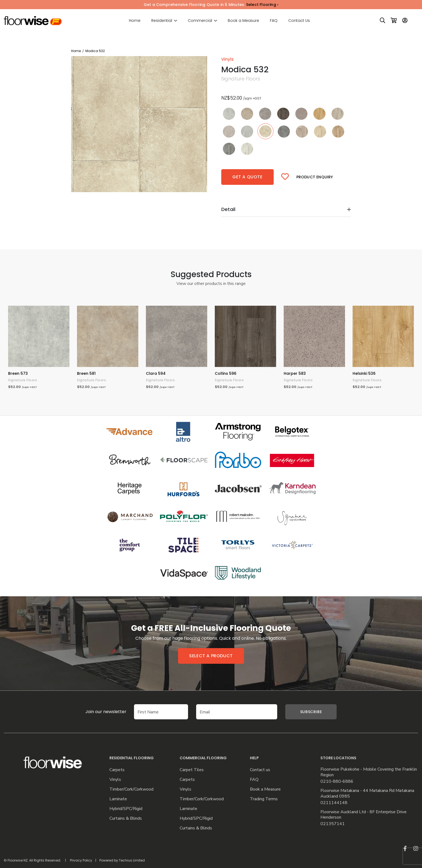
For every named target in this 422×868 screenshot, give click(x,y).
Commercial (200, 21)
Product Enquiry (315, 177)
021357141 (333, 824)
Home (135, 21)
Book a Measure (243, 21)
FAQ (274, 21)
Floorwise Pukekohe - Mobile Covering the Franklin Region (369, 772)
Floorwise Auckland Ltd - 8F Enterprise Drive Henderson (364, 815)
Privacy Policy (81, 860)
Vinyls (115, 780)
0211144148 (334, 803)
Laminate (118, 799)
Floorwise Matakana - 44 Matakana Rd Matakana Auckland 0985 (367, 794)
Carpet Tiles (192, 770)
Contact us (260, 770)
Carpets (117, 770)
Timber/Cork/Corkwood (131, 789)
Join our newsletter (98, 712)
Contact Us (299, 21)
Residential (162, 21)
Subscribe (311, 712)
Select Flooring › (262, 5)
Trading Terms (264, 799)
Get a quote (247, 177)
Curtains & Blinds (126, 818)
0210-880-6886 (337, 782)
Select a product (211, 656)
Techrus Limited (132, 860)
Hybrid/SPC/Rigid (126, 809)
